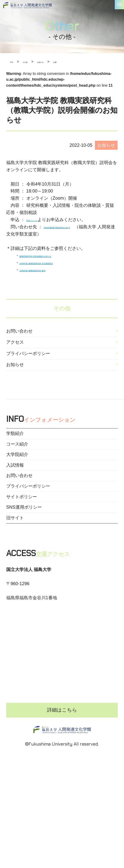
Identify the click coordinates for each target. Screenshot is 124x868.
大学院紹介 (17, 486)
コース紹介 (17, 471)
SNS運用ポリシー (24, 560)
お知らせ (15, 383)
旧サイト (15, 575)
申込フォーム (39, 220)
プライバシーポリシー (28, 366)
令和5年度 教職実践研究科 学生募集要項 (59, 263)
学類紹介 (15, 456)
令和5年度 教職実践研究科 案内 (50, 270)
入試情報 (15, 501)
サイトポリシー (22, 545)
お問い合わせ (19, 334)
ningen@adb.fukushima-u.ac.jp (75, 227)
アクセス (15, 350)
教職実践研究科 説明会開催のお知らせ (57, 255)
